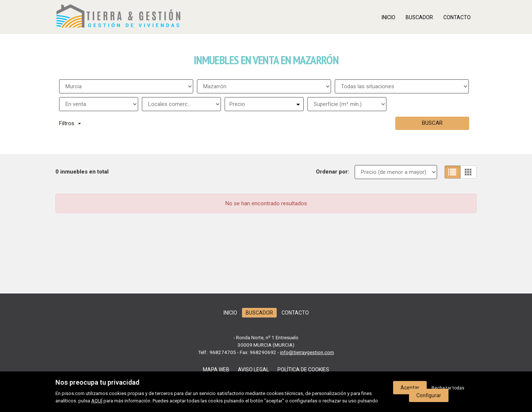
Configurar (429, 395)
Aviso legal (253, 370)
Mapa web (216, 370)
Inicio (388, 17)
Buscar (432, 123)
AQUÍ (97, 401)
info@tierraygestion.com (307, 352)
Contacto (457, 17)
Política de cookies (303, 370)
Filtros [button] (70, 123)
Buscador (419, 17)
